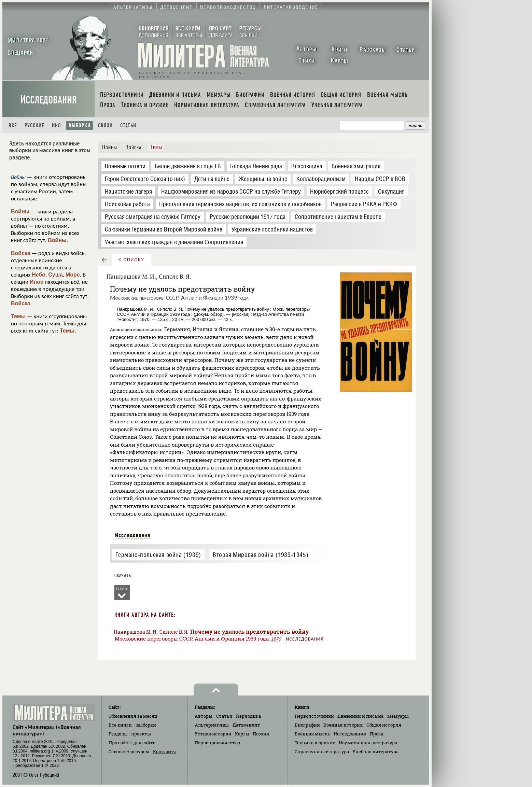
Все (13, 125)
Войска (21, 253)
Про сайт (132, 743)
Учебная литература (375, 751)
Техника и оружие (315, 743)
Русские (34, 125)
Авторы (204, 716)
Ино (57, 125)
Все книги (132, 725)
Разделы (130, 734)
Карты (242, 734)
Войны (20, 212)
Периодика (248, 716)
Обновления (133, 716)
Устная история (213, 734)
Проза (376, 734)
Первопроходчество (217, 743)
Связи (105, 125)
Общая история (384, 725)
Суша (55, 275)
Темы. (68, 331)
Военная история (343, 725)
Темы (18, 316)
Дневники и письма (360, 716)
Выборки (80, 125)
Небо (39, 275)
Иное (37, 282)
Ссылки (129, 751)
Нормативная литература (368, 743)
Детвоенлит (246, 725)
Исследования (48, 100)
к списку (131, 260)
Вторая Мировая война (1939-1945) (261, 555)
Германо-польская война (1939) (158, 555)
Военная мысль (312, 734)
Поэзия (261, 734)
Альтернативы (212, 725)
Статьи (128, 125)
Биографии (307, 725)
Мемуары (398, 716)
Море (73, 275)
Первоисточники (314, 716)
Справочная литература (322, 751)
